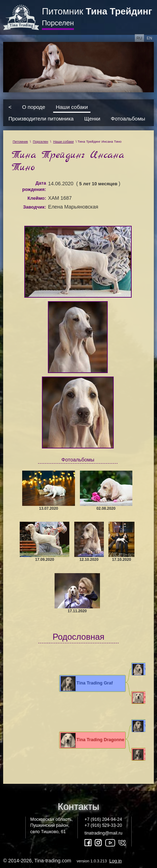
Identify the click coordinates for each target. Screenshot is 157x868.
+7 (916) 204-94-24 (103, 819)
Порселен (58, 23)
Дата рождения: (34, 186)
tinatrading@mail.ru (103, 833)
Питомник (97, 11)
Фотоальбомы (128, 119)
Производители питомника (41, 119)
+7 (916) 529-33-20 (103, 825)
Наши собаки (72, 107)
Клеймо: (37, 198)
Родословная (78, 637)
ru (139, 38)
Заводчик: (34, 207)
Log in (115, 861)
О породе (34, 107)
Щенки (92, 119)
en (149, 38)
